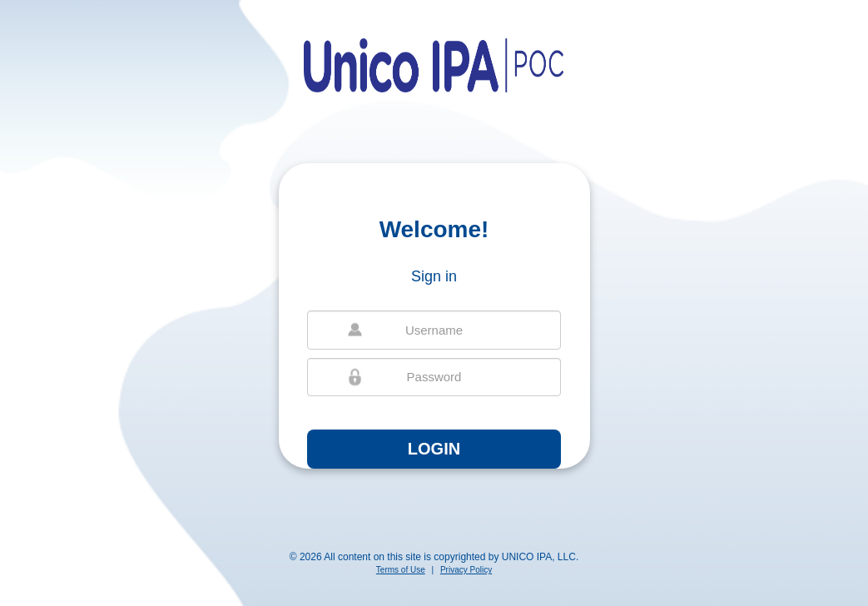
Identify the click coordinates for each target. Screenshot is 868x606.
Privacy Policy (466, 570)
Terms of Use (401, 570)
